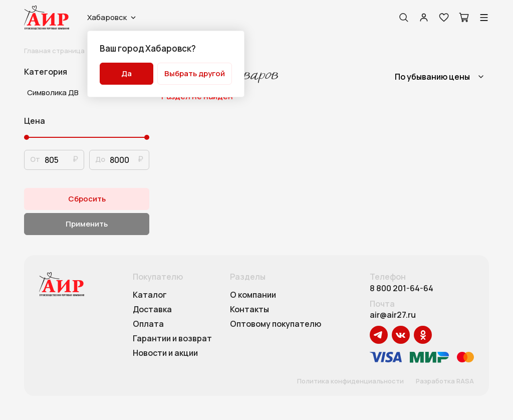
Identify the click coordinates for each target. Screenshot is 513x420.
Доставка (152, 310)
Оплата (148, 324)
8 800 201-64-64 (402, 288)
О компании (253, 295)
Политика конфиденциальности (350, 381)
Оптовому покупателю (276, 324)
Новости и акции (165, 353)
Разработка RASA (445, 381)
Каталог (150, 295)
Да (126, 73)
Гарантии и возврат (172, 339)
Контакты (249, 310)
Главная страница (54, 51)
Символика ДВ (53, 92)
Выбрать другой (195, 73)
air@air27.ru (393, 315)
